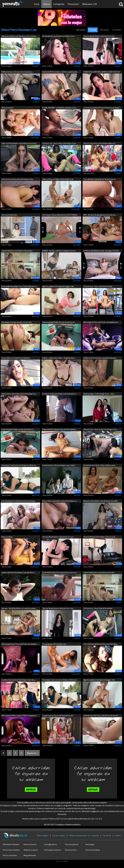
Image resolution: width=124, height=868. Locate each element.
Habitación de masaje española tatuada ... (100, 358)
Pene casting (7, 537)
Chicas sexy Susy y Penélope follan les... (100, 143)
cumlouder (35, 137)
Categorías (59, 4)
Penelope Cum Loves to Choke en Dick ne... (19, 465)
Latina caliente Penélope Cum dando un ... (19, 572)
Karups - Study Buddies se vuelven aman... (19, 608)
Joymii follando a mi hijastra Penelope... (17, 251)
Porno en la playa (93, 850)
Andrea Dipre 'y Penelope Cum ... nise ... (99, 394)
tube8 (119, 602)
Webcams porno (31, 850)
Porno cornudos (10, 855)
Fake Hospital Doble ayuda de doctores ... (59, 322)
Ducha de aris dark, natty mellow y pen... (100, 465)
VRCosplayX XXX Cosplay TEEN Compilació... (19, 716)
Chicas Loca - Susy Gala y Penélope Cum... (59, 143)
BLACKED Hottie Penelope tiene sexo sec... (60, 572)
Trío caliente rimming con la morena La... (100, 179)
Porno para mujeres (53, 850)
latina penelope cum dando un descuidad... (19, 36)
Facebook (107, 835)
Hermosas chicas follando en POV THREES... (60, 215)
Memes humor (30, 844)
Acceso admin (62, 861)
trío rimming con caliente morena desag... (18, 501)
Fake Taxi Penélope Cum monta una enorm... (19, 143)
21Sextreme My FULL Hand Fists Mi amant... (101, 716)
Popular (93, 30)
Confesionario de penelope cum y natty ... (59, 465)
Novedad (104, 30)
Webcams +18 (89, 4)
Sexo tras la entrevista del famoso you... (18, 179)
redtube (118, 102)
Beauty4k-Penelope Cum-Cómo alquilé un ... (20, 286)
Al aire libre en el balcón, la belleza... (16, 358)
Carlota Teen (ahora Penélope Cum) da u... (19, 680)
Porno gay (90, 844)
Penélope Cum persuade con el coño (17, 322)
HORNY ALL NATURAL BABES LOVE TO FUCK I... (102, 72)
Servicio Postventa (9, 215)
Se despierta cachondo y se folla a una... (59, 36)
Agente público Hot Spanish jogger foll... (58, 286)
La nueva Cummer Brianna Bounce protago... (102, 108)
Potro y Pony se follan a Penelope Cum (58, 179)
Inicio (37, 4)
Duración (117, 30)
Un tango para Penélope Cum (54, 644)
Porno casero (71, 850)
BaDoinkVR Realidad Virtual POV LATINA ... (60, 429)
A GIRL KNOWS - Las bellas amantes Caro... (60, 108)
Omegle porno (51, 844)
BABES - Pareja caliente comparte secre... (59, 251)
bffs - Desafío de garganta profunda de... (100, 215)
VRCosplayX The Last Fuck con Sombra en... (101, 322)
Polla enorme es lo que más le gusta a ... (17, 72)
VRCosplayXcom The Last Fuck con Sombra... (20, 644)
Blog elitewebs (30, 855)
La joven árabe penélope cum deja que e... (59, 394)
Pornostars (73, 4)
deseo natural (7, 108)
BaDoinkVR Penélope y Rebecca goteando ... (60, 72)
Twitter (118, 835)
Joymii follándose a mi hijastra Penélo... (99, 572)
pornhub (77, 137)
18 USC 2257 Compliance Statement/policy (62, 824)
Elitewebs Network (11, 844)
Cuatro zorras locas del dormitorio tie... (58, 716)
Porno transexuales (11, 850)
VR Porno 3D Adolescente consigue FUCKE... (101, 251)
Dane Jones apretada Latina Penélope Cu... (19, 394)
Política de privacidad (78, 835)
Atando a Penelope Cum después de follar (101, 501)
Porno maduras (72, 844)
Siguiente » (32, 753)
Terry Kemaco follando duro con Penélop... (101, 644)
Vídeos (46, 4)
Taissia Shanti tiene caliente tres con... (99, 36)
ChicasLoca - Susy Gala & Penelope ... (98, 286)
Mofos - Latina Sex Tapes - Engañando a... (59, 358)
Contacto (95, 835)
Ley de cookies (59, 835)
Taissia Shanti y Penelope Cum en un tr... (100, 537)
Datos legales (43, 835)
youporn (36, 66)
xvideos (77, 66)
